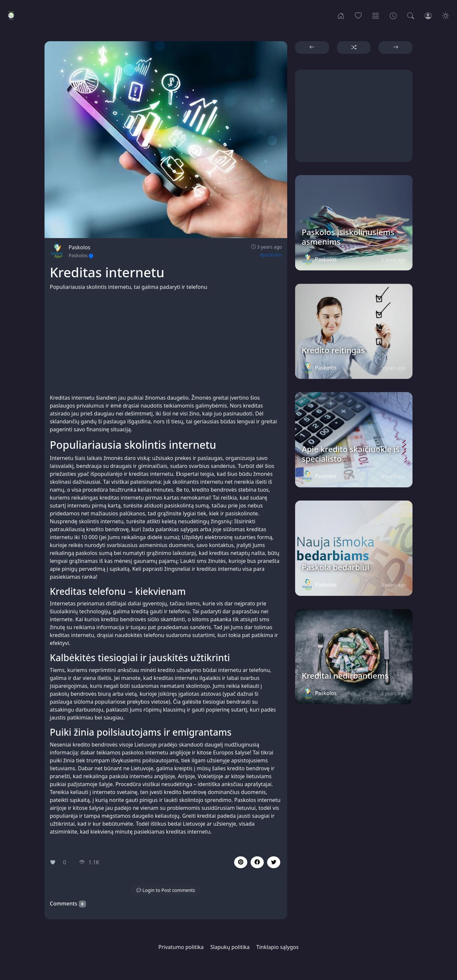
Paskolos (79, 247)
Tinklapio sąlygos (277, 947)
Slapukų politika (230, 947)
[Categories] (376, 15)
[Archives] (393, 15)
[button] (257, 862)
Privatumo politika (181, 947)
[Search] (411, 15)
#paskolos (271, 255)
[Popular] (358, 15)
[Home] (341, 15)
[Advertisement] (166, 342)
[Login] (428, 15)
